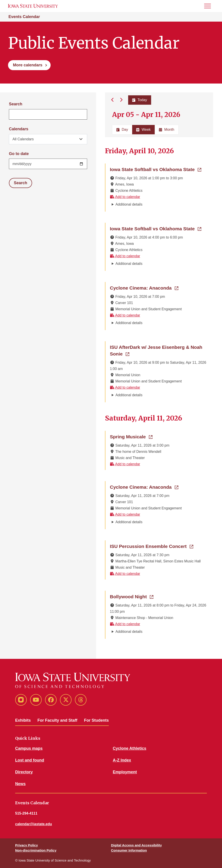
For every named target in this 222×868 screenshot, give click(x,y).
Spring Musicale (131, 436)
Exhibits (23, 720)
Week (143, 130)
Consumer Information (129, 850)
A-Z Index (122, 760)
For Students (96, 720)
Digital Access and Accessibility (136, 845)
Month (166, 130)
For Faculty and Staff (57, 720)
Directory (24, 772)
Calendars (19, 129)
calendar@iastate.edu (34, 824)
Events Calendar (24, 17)
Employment (125, 772)
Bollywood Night (132, 596)
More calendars (28, 65)
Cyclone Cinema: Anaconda (144, 288)
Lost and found (30, 760)
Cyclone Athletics (129, 748)
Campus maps (29, 748)
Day (122, 130)
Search (16, 104)
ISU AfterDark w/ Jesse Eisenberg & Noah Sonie (156, 350)
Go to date (19, 154)
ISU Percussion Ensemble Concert (152, 546)
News (20, 784)
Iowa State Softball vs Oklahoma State (156, 169)
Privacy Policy (27, 845)
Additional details (129, 204)
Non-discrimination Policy (36, 850)
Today (139, 100)
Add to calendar (125, 197)
